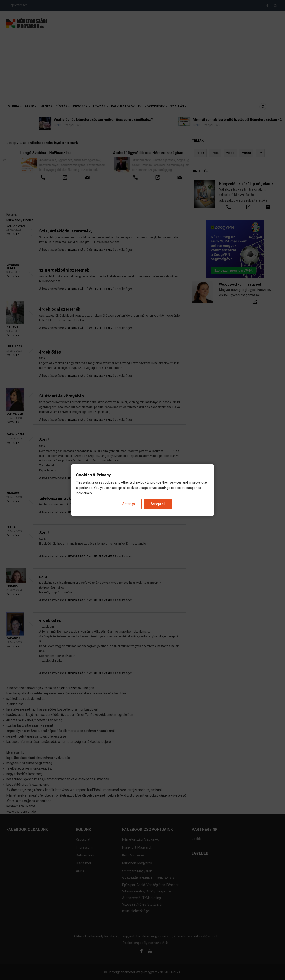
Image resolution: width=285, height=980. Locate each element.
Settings (129, 504)
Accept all (158, 504)
